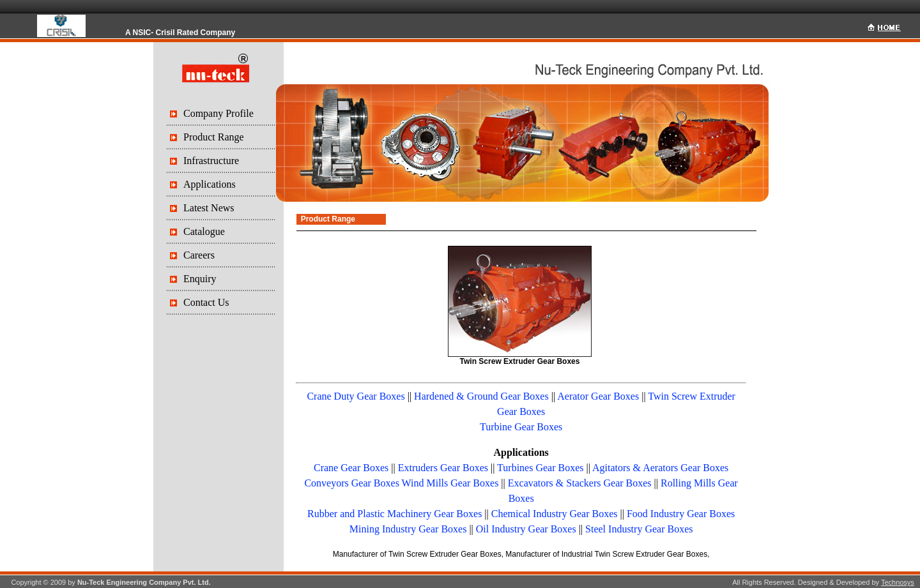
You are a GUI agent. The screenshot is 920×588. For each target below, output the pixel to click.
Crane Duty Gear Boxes (356, 396)
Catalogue (204, 231)
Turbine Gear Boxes (521, 427)
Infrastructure (211, 161)
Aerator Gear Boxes (598, 396)
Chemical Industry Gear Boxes (555, 514)
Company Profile (218, 113)
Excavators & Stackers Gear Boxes (580, 483)
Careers (199, 255)
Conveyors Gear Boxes (351, 483)
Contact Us (206, 302)
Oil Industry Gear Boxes (526, 529)
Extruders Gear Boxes (443, 468)
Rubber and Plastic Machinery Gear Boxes (395, 514)
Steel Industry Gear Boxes (639, 529)
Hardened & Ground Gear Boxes (481, 396)
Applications (210, 184)
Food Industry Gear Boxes (681, 514)
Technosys (898, 582)
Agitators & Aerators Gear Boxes (660, 468)
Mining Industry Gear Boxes (408, 529)
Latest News (209, 208)
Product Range (214, 137)
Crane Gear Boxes (351, 468)
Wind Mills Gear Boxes (450, 483)
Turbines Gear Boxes (540, 468)
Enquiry (200, 279)
